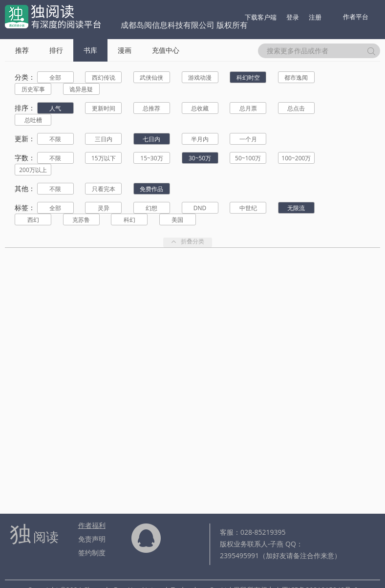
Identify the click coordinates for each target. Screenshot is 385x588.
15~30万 (151, 158)
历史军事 (33, 89)
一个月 (248, 139)
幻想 (151, 208)
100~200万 (296, 158)
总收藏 (200, 108)
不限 (55, 139)
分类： (25, 77)
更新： (25, 139)
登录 (293, 17)
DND (200, 208)
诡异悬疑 (81, 89)
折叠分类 (188, 242)
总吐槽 (33, 120)
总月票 (248, 108)
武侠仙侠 (151, 77)
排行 (56, 50)
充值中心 (166, 50)
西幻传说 (104, 77)
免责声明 (92, 539)
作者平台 (356, 17)
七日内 (151, 139)
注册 (315, 17)
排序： (25, 108)
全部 (55, 77)
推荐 (22, 50)
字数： (25, 158)
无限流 (296, 208)
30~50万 (200, 158)
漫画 (125, 50)
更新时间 (104, 108)
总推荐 (151, 108)
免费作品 (151, 189)
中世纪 (248, 208)
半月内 (200, 139)
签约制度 (92, 553)
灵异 (104, 208)
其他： (25, 188)
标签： (25, 207)
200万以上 (33, 170)
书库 (90, 50)
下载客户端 (261, 17)
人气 (55, 108)
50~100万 (248, 158)
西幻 (33, 220)
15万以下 (104, 158)
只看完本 (104, 189)
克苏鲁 (81, 220)
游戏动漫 (200, 77)
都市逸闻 (296, 77)
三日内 (104, 139)
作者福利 (92, 525)
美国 (177, 220)
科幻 (129, 220)
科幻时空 (248, 77)
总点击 (296, 108)
